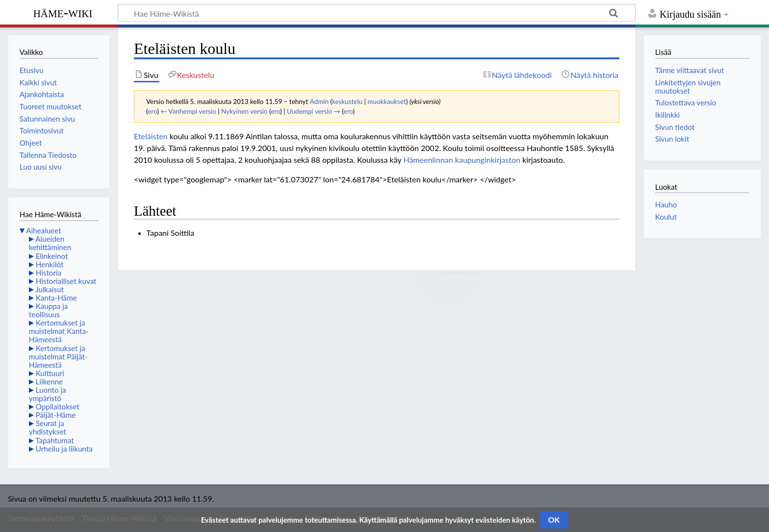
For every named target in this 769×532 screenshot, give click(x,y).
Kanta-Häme (56, 298)
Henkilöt (50, 264)
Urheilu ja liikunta (64, 449)
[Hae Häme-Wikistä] (377, 13)
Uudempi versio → (314, 111)
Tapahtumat (55, 440)
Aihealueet (43, 230)
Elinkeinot (52, 256)
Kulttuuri (50, 373)
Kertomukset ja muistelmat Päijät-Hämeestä (58, 356)
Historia (49, 273)
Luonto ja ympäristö (48, 394)
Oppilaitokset (58, 406)
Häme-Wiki (63, 12)
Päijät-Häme (56, 415)
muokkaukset (387, 101)
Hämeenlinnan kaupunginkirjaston (461, 160)
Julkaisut (50, 289)
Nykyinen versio (244, 111)
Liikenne (49, 381)
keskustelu (347, 101)
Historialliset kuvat (66, 281)
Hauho (666, 204)
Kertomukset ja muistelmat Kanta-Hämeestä (59, 331)
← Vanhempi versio (188, 111)
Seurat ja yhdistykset (48, 427)
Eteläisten (151, 136)
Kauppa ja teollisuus (49, 310)
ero (152, 111)
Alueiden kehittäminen (50, 243)
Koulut (666, 217)
